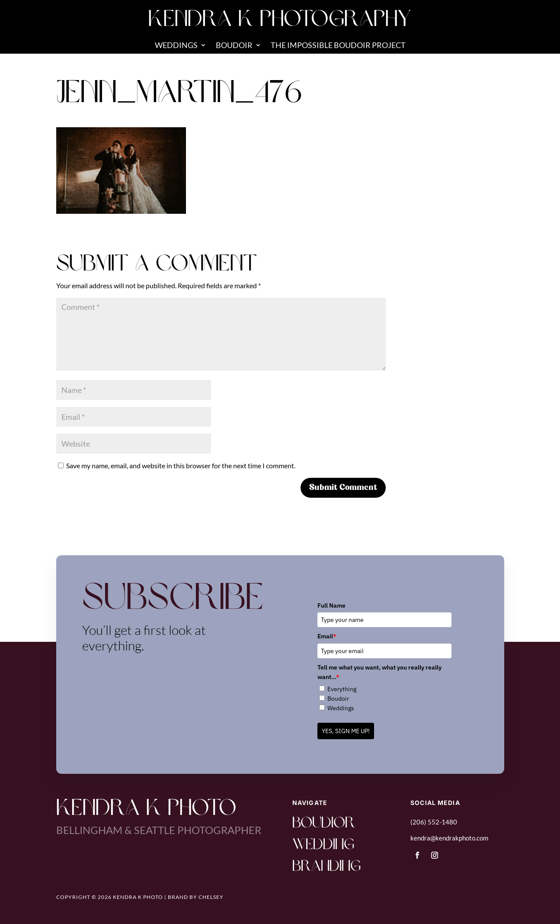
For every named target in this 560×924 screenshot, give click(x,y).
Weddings (176, 46)
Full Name (331, 605)
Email (327, 636)
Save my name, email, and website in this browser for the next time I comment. (181, 465)
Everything (342, 689)
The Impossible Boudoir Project (338, 46)
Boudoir (234, 46)
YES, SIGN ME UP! (346, 731)
